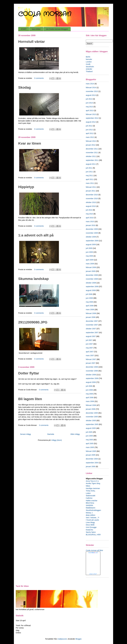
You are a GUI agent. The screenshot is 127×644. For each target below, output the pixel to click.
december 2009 (92, 229)
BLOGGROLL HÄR (93, 535)
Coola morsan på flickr (94, 550)
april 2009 (90, 260)
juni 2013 (89, 103)
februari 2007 (91, 359)
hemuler (89, 59)
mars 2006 (90, 401)
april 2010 (90, 218)
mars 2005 (90, 447)
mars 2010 (90, 222)
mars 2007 (90, 355)
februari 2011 (91, 187)
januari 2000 (91, 466)
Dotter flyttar (29, 373)
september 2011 (92, 160)
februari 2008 (91, 313)
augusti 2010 (91, 206)
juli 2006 (89, 386)
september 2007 (92, 333)
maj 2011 (89, 176)
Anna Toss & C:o (92, 481)
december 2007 (92, 321)
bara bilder (36, 29)
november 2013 (92, 91)
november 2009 (92, 233)
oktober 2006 (91, 375)
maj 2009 (89, 256)
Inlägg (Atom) (57, 440)
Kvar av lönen (30, 143)
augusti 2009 (91, 244)
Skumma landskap (33, 279)
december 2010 (92, 195)
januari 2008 (91, 317)
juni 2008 (89, 298)
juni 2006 (89, 390)
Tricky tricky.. (91, 491)
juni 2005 (89, 436)
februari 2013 (91, 114)
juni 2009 (89, 252)
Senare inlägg (25, 434)
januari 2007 (91, 363)
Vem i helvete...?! (92, 518)
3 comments (44, 425)
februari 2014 (91, 88)
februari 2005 (91, 451)
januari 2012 (91, 145)
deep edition (91, 515)
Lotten (88, 493)
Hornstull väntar (32, 42)
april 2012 (90, 133)
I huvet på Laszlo (92, 520)
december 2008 (92, 275)
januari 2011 (91, 191)
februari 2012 (91, 141)
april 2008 (90, 306)
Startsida (51, 434)
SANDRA (89, 505)
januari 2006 (91, 409)
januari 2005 (91, 455)
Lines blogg (90, 522)
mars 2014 (90, 84)
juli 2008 (89, 294)
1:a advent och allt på (36, 235)
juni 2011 (89, 172)
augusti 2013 (91, 95)
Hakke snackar (92, 501)
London (89, 62)
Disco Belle (90, 525)
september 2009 (92, 241)
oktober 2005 (91, 421)
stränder (89, 69)
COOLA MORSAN (45, 14)
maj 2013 (89, 107)
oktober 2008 (91, 283)
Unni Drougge (91, 527)
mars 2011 (90, 183)
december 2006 (92, 367)
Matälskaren (91, 508)
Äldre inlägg (75, 434)
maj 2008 (89, 302)
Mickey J (89, 513)
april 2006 (90, 398)
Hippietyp (26, 187)
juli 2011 (89, 168)
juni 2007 (89, 344)
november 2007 (92, 325)
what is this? (93, 574)
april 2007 (90, 352)
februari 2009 (91, 267)
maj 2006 (89, 394)
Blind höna (90, 503)
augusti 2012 (91, 122)
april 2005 (90, 444)
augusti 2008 (91, 290)
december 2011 (92, 149)
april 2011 (90, 179)
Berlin (88, 57)
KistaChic (89, 530)
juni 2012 (89, 130)
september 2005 (92, 424)
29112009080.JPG (33, 322)
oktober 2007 (91, 329)
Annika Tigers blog (93, 483)
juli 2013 (89, 99)
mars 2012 (90, 137)
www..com (93, 553)
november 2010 (92, 199)
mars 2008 (90, 310)
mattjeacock (62, 639)
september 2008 (92, 287)
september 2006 (92, 378)
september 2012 (92, 118)
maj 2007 (89, 348)
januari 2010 (91, 225)
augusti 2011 (91, 164)
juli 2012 (89, 126)
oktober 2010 (91, 202)
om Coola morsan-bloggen (57, 29)
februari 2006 (91, 405)
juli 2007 (89, 340)
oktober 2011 (91, 156)
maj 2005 (89, 440)
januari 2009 (91, 271)
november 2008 (92, 279)
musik (88, 64)
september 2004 (92, 463)
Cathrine (89, 498)
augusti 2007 (91, 336)
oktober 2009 (91, 237)
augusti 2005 (91, 428)
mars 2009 (90, 264)
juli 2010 (89, 210)
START (24, 29)
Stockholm (90, 67)
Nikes (88, 486)
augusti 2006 (91, 382)
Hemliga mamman (93, 488)
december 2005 (92, 413)
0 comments (39, 78)
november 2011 (92, 153)
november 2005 (92, 417)
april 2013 (90, 111)
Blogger (78, 639)
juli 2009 (89, 248)
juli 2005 (89, 432)
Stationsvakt (91, 496)
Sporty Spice (91, 532)
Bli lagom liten (30, 399)
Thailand (89, 71)
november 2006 (92, 371)
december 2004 (92, 459)
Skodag (24, 87)
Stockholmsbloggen (93, 510)
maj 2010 (89, 214)
